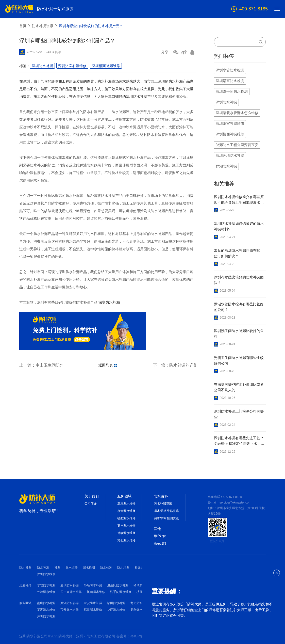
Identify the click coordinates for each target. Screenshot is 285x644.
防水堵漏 (123, 568)
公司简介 (91, 504)
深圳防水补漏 (42, 66)
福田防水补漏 (116, 603)
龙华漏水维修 (140, 610)
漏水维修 (72, 568)
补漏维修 (141, 568)
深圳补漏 (181, 568)
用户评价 (160, 536)
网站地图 (175, 636)
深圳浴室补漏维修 (72, 66)
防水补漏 (43, 568)
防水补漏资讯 (43, 26)
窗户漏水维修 (126, 526)
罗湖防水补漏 (70, 603)
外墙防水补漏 (93, 585)
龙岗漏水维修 (116, 610)
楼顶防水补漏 (143, 585)
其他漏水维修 (126, 540)
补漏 (57, 568)
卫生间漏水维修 (71, 592)
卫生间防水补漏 (118, 585)
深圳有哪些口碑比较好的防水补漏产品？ (91, 26)
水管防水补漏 (46, 585)
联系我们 (160, 543)
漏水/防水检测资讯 (166, 518)
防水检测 (106, 568)
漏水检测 (89, 568)
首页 (23, 26)
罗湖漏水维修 (46, 610)
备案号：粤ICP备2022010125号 (142, 636)
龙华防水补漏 (163, 603)
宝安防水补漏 (93, 603)
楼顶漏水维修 (96, 592)
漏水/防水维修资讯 (166, 511)
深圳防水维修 (46, 574)
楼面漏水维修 (126, 518)
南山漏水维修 (163, 610)
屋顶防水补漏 (70, 585)
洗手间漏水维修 (121, 592)
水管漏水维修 (126, 511)
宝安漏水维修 (70, 610)
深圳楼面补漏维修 (106, 66)
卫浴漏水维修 (126, 504)
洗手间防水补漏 (167, 585)
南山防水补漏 (46, 603)
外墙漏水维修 (126, 533)
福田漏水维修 (93, 610)
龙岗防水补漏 (140, 603)
